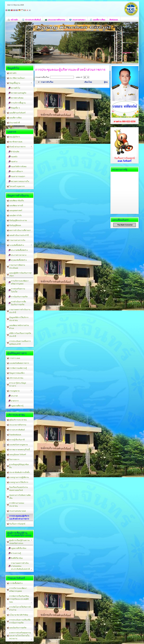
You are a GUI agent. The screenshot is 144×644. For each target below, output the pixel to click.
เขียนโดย (88, 82)
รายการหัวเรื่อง (47, 82)
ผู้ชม (106, 82)
